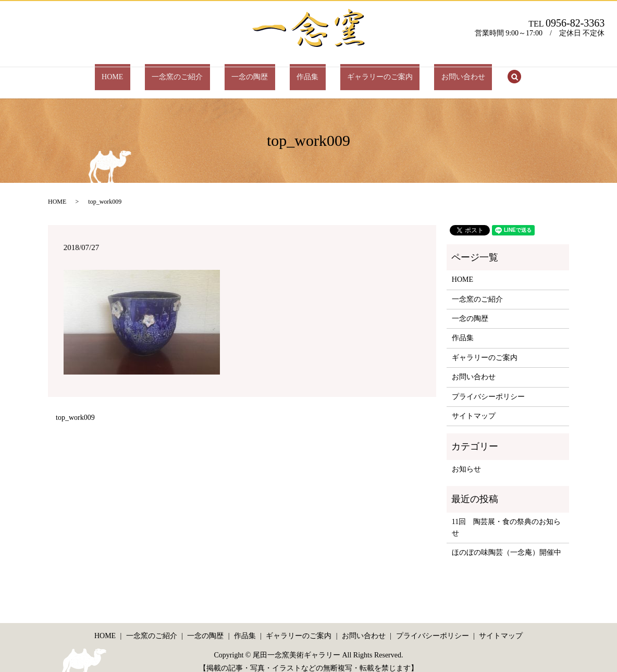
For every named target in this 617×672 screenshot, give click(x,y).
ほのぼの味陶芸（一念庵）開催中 (507, 543)
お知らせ (466, 459)
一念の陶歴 (257, 72)
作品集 (301, 72)
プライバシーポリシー (488, 386)
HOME (147, 72)
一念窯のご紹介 (199, 72)
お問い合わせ (428, 72)
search (473, 72)
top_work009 (75, 408)
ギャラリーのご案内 (359, 72)
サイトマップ (474, 406)
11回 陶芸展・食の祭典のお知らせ (506, 517)
